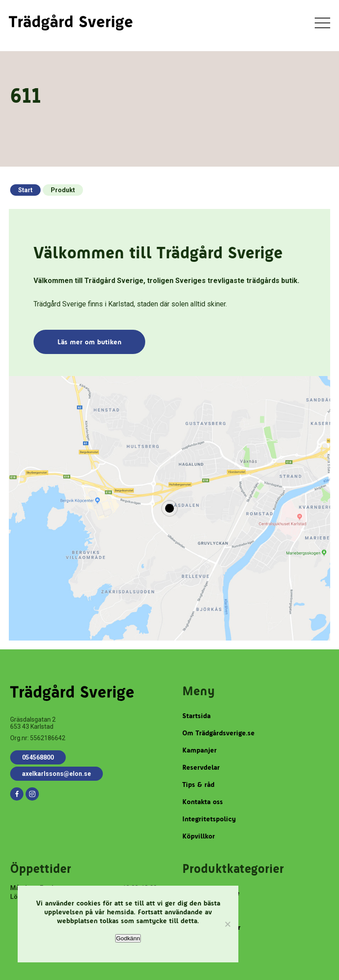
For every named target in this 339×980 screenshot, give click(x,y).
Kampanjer (200, 750)
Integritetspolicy (209, 819)
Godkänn (128, 938)
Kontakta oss (203, 802)
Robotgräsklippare (211, 893)
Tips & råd (198, 784)
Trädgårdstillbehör (211, 927)
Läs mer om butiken (89, 342)
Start (25, 190)
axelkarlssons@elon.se (56, 774)
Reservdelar (201, 767)
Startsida (196, 716)
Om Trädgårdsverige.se (218, 733)
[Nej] (227, 924)
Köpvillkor (199, 836)
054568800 (38, 757)
